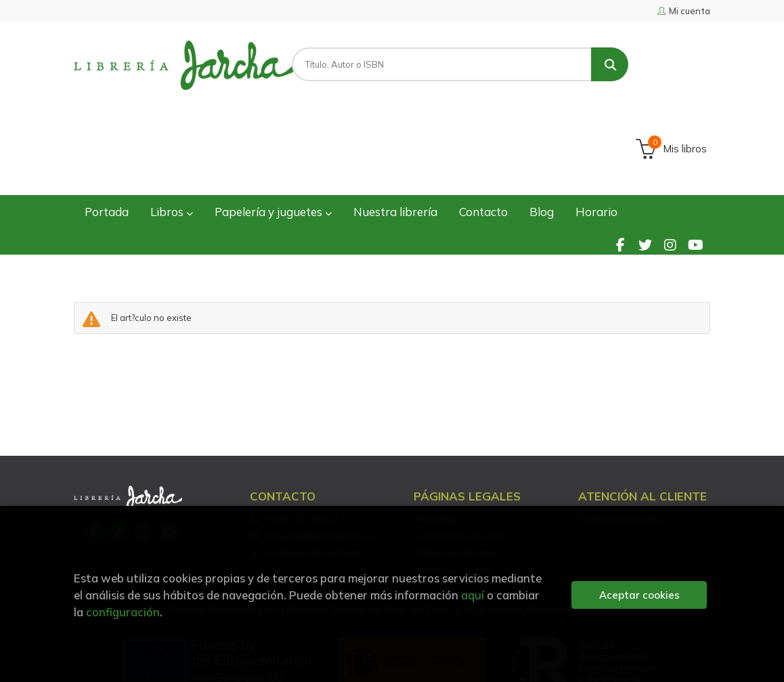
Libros (172, 131)
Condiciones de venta (459, 455)
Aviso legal (437, 438)
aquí (473, 595)
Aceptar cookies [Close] (639, 595)
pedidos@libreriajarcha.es (313, 455)
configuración (123, 612)
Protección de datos (456, 472)
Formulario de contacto (305, 472)
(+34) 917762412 (302, 438)
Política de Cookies (453, 489)
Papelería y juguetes (273, 131)
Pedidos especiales (619, 438)
